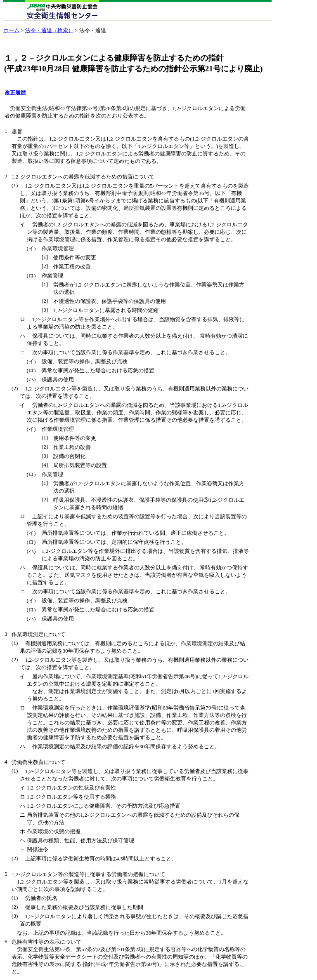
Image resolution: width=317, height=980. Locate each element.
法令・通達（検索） (49, 30)
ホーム (11, 30)
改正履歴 (15, 93)
